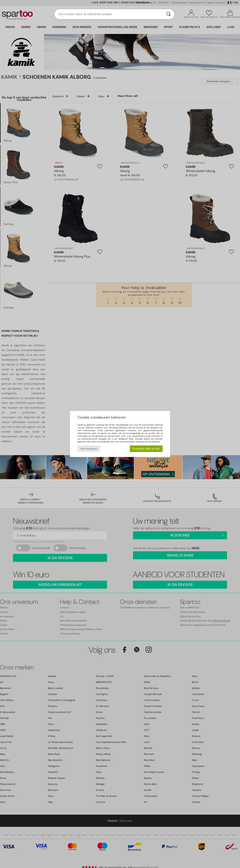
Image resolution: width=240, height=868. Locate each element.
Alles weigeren (89, 449)
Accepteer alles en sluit (146, 449)
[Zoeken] (168, 14)
